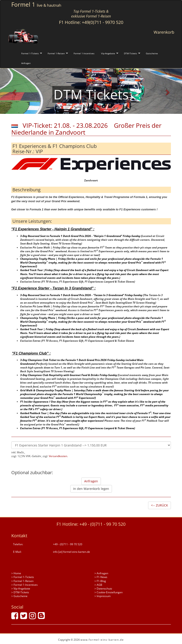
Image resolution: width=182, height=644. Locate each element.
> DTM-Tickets (20, 592)
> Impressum (103, 596)
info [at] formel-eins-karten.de (71, 552)
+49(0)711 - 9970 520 (103, 22)
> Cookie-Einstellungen (109, 592)
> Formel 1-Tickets (23, 577)
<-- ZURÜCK (159, 505)
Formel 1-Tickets (30, 53)
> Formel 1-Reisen (22, 581)
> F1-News (101, 577)
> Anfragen (101, 573)
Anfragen (26, 63)
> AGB (98, 585)
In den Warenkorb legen (91, 489)
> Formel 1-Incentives (24, 585)
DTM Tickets (91, 94)
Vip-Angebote (108, 53)
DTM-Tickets (130, 53)
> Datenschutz (103, 589)
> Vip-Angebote (21, 589)
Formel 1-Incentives (84, 53)
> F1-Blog (100, 581)
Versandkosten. (58, 456)
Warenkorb (164, 32)
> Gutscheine (19, 596)
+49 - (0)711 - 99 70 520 (102, 524)
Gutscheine (152, 53)
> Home (16, 573)
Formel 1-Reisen (56, 53)
